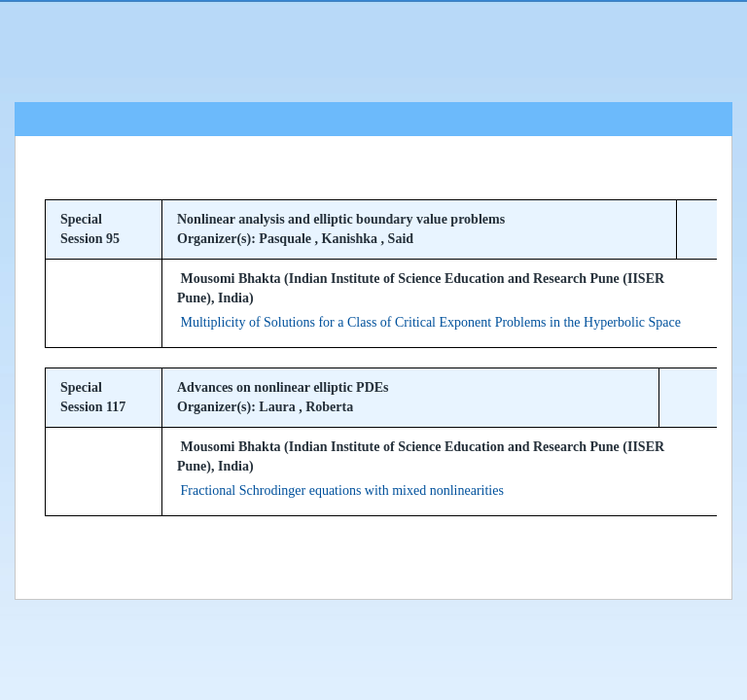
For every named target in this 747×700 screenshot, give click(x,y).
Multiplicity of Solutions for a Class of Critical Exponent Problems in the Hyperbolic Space (431, 322)
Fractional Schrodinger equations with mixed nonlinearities (342, 490)
